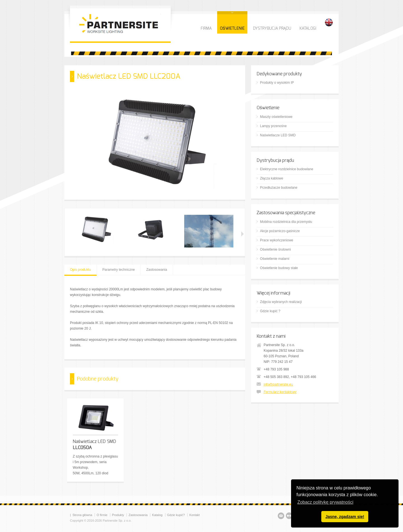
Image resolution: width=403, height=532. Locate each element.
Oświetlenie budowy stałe (279, 268)
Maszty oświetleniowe (276, 117)
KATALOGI (308, 29)
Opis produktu (80, 270)
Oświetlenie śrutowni (275, 249)
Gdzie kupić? (176, 515)
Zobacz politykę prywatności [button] (325, 502)
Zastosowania (157, 270)
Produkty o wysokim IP (277, 83)
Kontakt (194, 515)
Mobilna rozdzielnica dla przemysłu (286, 222)
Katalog (157, 515)
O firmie (102, 515)
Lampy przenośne (273, 126)
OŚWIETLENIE (232, 29)
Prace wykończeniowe (277, 240)
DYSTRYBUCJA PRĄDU (272, 29)
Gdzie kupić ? (270, 311)
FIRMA (206, 29)
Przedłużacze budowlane (279, 188)
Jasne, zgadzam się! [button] (345, 517)
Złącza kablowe (272, 178)
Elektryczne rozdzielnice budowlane (287, 169)
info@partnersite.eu (278, 384)
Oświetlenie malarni (275, 259)
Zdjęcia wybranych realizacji (281, 302)
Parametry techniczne (119, 270)
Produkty (118, 515)
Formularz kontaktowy (280, 392)
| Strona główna (81, 515)
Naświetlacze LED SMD (278, 135)
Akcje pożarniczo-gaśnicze (280, 231)
